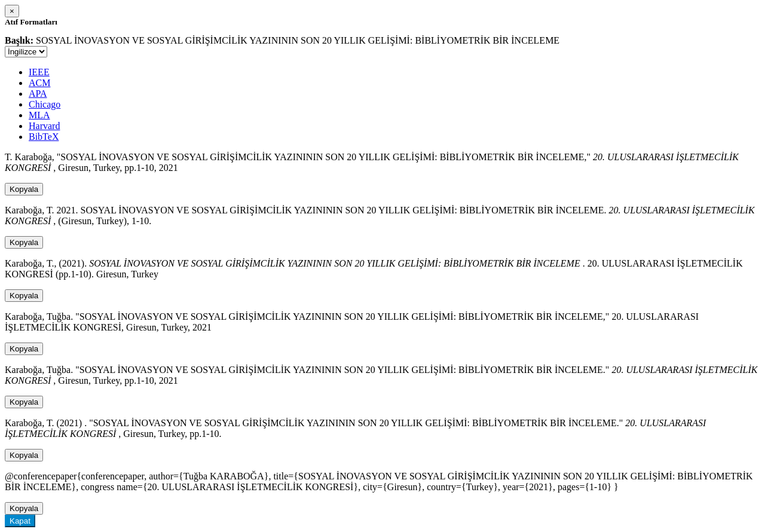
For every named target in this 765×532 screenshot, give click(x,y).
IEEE (39, 72)
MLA (39, 115)
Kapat (20, 521)
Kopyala (24, 189)
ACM (39, 83)
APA (38, 94)
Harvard (44, 126)
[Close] (12, 11)
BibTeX (44, 137)
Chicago (45, 104)
